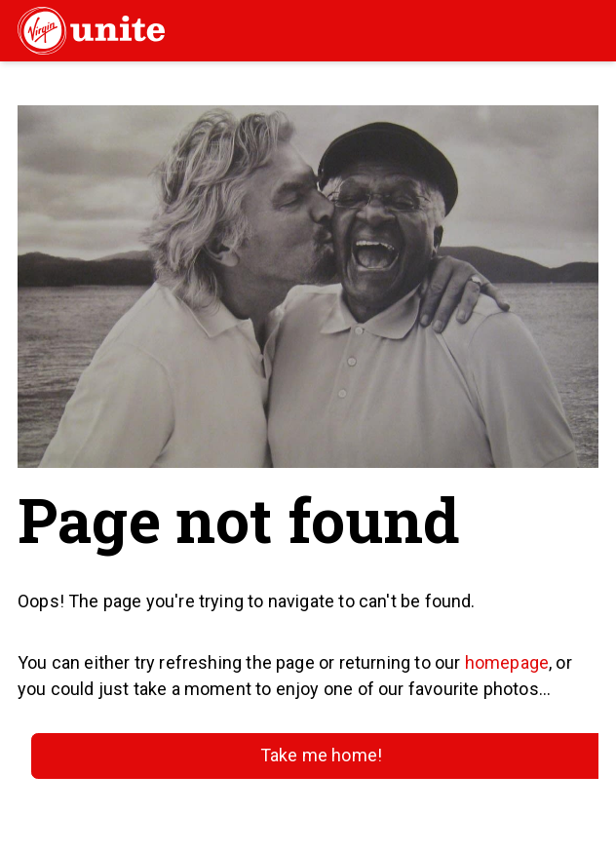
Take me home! (321, 755)
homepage (507, 662)
